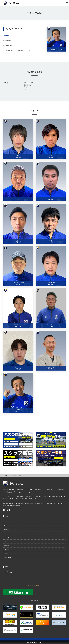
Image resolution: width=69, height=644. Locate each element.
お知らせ (6, 525)
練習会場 (6, 546)
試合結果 (6, 529)
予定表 (6, 533)
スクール (6, 554)
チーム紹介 (7, 537)
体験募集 (6, 549)
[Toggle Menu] (67, 3)
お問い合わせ (8, 558)
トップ (6, 521)
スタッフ (6, 541)
